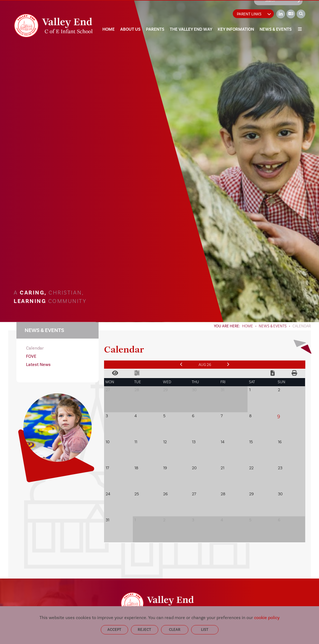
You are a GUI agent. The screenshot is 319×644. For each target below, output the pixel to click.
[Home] (53, 25)
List (205, 630)
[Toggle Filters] (137, 373)
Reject (144, 630)
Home (248, 326)
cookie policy (267, 618)
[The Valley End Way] (191, 16)
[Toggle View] (115, 373)
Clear (175, 630)
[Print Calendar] (294, 373)
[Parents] (155, 16)
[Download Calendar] (272, 373)
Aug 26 (205, 365)
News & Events (273, 326)
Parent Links (254, 14)
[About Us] (130, 16)
